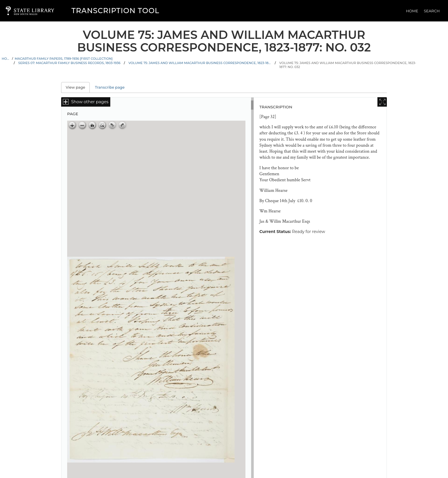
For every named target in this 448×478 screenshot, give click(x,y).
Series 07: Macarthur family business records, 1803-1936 (69, 63)
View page (78, 87)
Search (432, 11)
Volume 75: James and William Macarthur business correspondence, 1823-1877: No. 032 (348, 65)
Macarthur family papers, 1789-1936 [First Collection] (64, 59)
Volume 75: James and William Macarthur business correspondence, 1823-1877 (200, 63)
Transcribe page (110, 87)
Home (412, 11)
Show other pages (90, 102)
